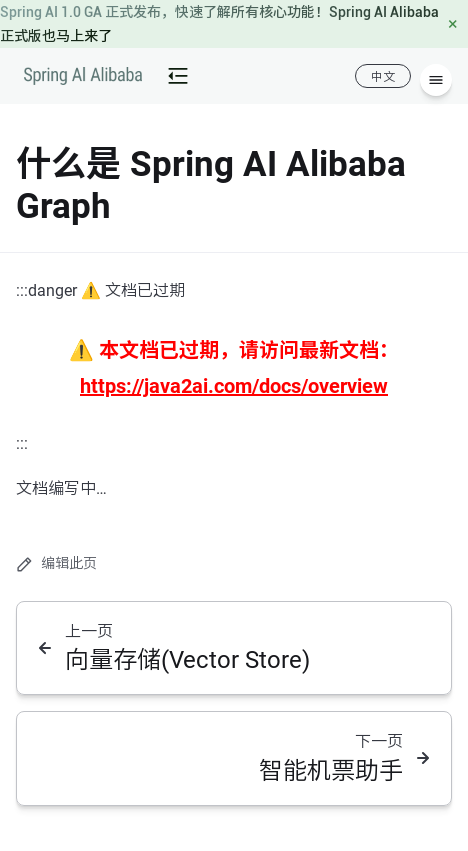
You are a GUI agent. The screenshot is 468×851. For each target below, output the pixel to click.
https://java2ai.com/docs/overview (234, 386)
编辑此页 (56, 563)
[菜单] (436, 80)
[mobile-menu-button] (178, 76)
